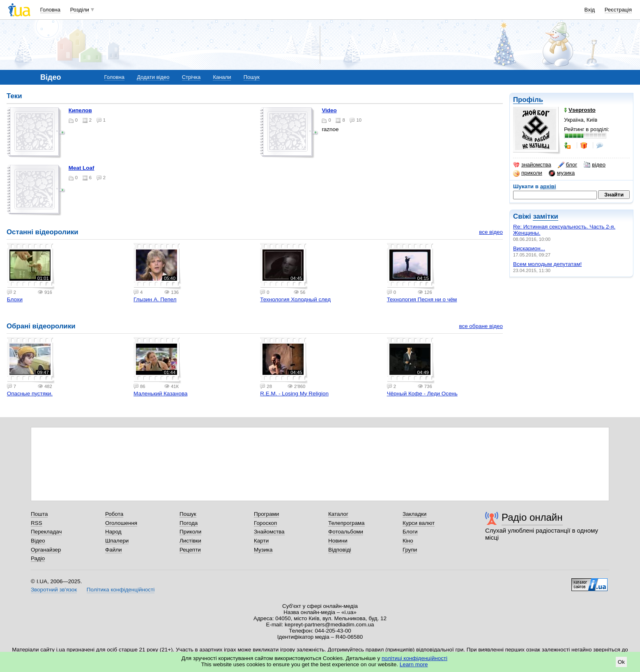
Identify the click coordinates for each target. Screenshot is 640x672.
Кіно (408, 541)
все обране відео (481, 326)
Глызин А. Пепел (155, 299)
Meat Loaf (82, 168)
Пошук (252, 77)
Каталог (338, 514)
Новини (338, 541)
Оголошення (121, 523)
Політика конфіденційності (121, 590)
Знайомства (269, 532)
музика (562, 173)
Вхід (590, 10)
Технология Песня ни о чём (422, 299)
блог (567, 165)
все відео (491, 232)
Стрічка (191, 77)
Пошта (39, 514)
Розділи (80, 10)
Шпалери (117, 541)
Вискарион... (529, 248)
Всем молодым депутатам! (547, 264)
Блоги (410, 532)
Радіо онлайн (532, 517)
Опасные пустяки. (30, 394)
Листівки (190, 541)
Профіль (528, 100)
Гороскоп (265, 523)
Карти (261, 541)
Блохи (15, 299)
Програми (266, 514)
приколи (528, 173)
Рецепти (190, 550)
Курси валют (419, 523)
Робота (114, 514)
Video (329, 110)
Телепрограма (346, 523)
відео (595, 165)
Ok (621, 662)
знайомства (532, 165)
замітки (546, 216)
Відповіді (340, 550)
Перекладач (46, 532)
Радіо (38, 558)
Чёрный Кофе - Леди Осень (422, 394)
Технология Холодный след (295, 299)
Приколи (190, 532)
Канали (222, 77)
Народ (113, 532)
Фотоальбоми (346, 532)
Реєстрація (618, 10)
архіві (548, 186)
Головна (50, 10)
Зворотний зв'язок (54, 590)
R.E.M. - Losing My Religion (294, 394)
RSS (37, 523)
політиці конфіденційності (414, 658)
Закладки (414, 514)
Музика (263, 550)
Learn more (414, 664)
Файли (114, 550)
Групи (410, 550)
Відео (38, 541)
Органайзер (46, 550)
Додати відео (153, 77)
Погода (189, 523)
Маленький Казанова (160, 394)
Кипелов (80, 110)
